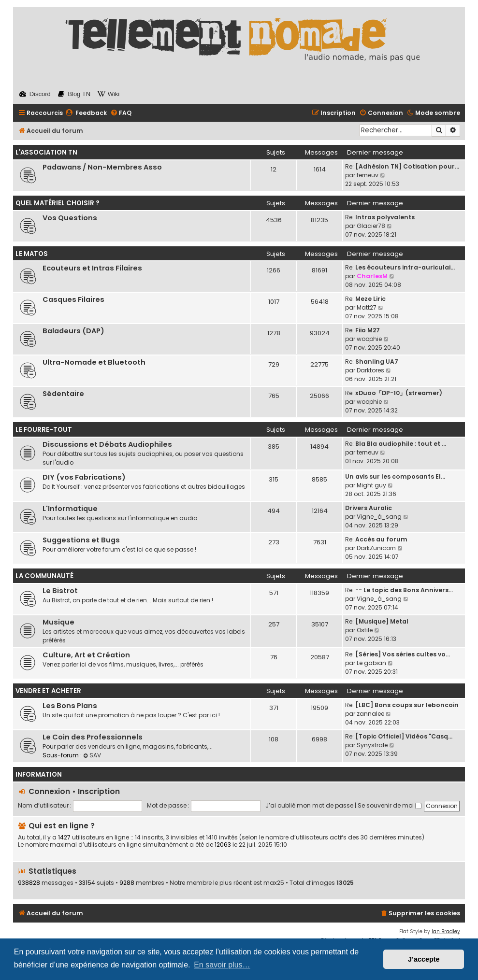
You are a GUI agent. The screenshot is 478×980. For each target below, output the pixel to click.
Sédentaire (63, 394)
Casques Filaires (73, 299)
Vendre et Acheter (48, 691)
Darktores (370, 370)
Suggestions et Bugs (81, 540)
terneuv (368, 175)
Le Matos (32, 254)
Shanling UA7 (377, 362)
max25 (274, 883)
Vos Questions (70, 218)
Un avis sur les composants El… (395, 476)
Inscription (99, 791)
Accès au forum (381, 539)
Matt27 (367, 307)
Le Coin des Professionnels (93, 737)
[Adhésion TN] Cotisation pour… (407, 166)
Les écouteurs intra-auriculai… (405, 267)
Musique (58, 622)
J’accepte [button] (424, 959)
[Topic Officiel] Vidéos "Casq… (404, 736)
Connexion (49, 791)
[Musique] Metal (382, 621)
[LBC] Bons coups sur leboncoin (407, 705)
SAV (92, 755)
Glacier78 (371, 226)
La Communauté (44, 576)
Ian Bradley (446, 931)
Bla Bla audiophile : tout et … (401, 444)
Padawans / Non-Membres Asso (102, 167)
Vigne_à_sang (379, 517)
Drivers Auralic (369, 508)
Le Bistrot (60, 591)
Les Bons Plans (70, 706)
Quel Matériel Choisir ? (58, 203)
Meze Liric (370, 299)
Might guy (371, 485)
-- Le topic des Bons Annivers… (404, 590)
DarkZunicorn (376, 548)
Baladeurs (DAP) (73, 331)
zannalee (370, 714)
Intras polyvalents (385, 217)
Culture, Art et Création (86, 655)
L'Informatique (70, 509)
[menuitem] (86, 113)
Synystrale (372, 745)
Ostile (365, 630)
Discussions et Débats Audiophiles (107, 444)
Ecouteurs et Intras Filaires (92, 268)
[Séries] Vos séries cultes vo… (403, 654)
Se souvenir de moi (390, 805)
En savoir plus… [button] (222, 965)
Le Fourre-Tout (44, 430)
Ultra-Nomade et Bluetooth (94, 362)
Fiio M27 (368, 330)
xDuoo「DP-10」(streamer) (399, 393)
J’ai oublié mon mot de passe (309, 805)
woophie (369, 339)
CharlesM (372, 276)
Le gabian (371, 663)
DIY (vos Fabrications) (84, 477)
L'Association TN (46, 152)
